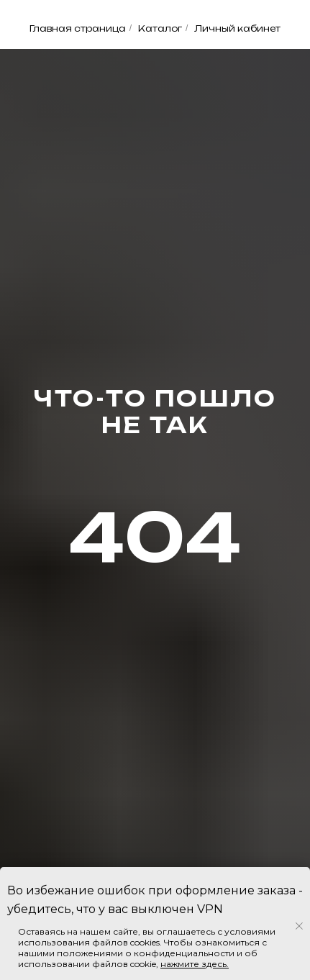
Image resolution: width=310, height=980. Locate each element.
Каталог (160, 28)
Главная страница (78, 28)
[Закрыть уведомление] (299, 926)
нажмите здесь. (195, 964)
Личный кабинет (237, 28)
